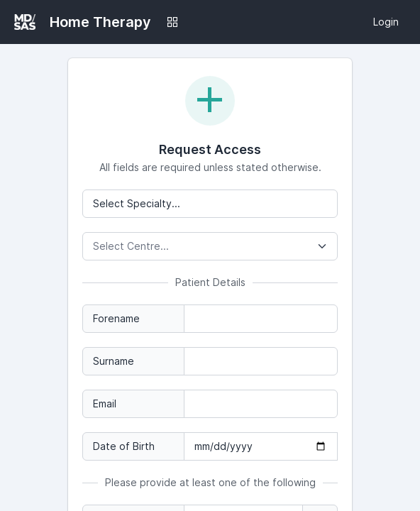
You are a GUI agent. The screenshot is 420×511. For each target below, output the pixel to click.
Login (386, 22)
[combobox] (210, 246)
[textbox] (210, 246)
